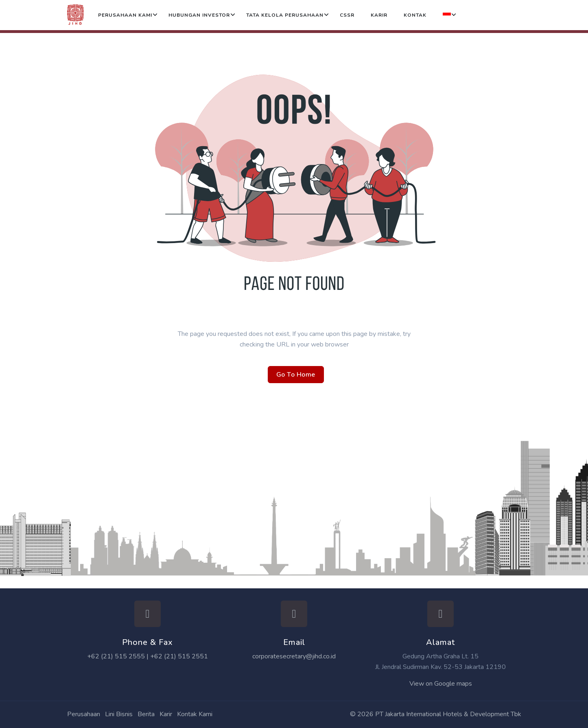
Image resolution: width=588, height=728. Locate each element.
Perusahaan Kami (125, 15)
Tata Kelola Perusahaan (285, 15)
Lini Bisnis (119, 714)
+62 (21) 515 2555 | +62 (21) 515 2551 (148, 656)
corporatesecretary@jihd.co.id (294, 656)
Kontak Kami (195, 714)
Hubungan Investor (199, 15)
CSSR (347, 15)
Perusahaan (84, 714)
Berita (146, 714)
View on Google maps (441, 684)
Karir (379, 15)
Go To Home (296, 375)
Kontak (415, 15)
